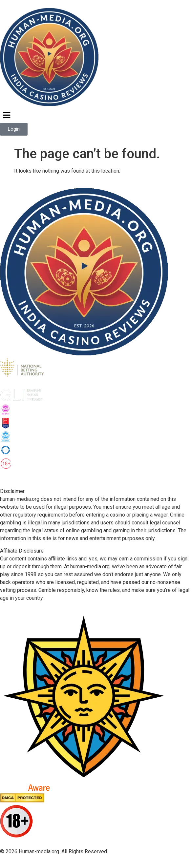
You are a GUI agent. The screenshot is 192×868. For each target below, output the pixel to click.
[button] (96, 116)
